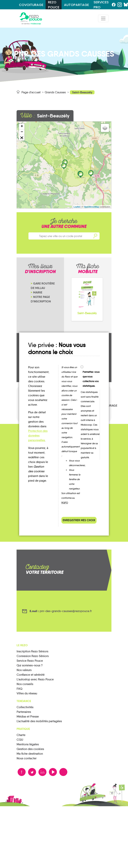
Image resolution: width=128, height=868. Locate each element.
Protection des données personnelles (38, 436)
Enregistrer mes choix (79, 520)
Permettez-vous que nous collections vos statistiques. (91, 379)
